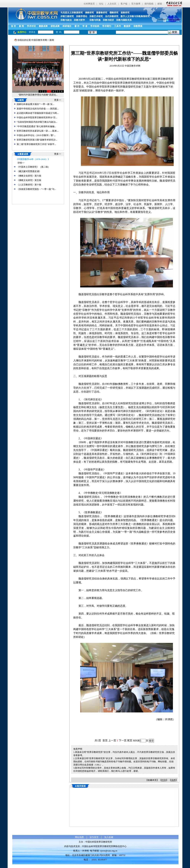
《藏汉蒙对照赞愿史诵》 (29, 171)
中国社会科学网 (173, 4)
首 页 (13, 26)
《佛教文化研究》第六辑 (29, 176)
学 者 (85, 26)
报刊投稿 (149, 4)
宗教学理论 (82, 16)
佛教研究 (89, 13)
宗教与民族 (94, 20)
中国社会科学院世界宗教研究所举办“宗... (37, 118)
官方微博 (136, 4)
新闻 (52, 40)
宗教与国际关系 (124, 20)
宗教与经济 (108, 20)
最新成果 (43, 26)
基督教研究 (102, 13)
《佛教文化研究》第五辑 (29, 180)
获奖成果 (55, 26)
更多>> (58, 100)
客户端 (124, 4)
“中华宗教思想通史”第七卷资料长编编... (36, 126)
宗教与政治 (66, 20)
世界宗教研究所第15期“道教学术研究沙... (37, 140)
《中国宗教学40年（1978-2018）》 (33, 159)
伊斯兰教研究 (67, 16)
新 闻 (21, 26)
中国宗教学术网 (39, 40)
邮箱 (160, 4)
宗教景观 (138, 26)
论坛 (101, 4)
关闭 (173, 780)
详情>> (21, 163)
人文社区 (112, 4)
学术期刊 (107, 26)
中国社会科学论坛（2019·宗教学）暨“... (36, 135)
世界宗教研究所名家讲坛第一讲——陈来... (38, 131)
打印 (164, 780)
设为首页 (94, 837)
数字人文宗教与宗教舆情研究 (135, 16)
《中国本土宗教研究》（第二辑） (33, 167)
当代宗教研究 (112, 16)
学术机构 (95, 26)
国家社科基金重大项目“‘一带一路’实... (35, 104)
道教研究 (125, 13)
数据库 (127, 26)
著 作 (77, 26)
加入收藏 (109, 837)
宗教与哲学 (79, 20)
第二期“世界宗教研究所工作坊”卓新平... (36, 144)
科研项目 (67, 26)
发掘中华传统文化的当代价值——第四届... (38, 109)
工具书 (117, 26)
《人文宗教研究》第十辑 (29, 185)
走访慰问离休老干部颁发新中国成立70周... (38, 113)
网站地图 (79, 837)
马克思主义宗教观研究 (72, 13)
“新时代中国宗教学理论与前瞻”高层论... (38, 95)
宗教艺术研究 (96, 16)
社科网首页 (89, 4)
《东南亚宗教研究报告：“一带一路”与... (36, 189)
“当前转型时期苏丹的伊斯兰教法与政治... (37, 122)
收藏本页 (152, 780)
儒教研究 (114, 13)
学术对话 (31, 26)
